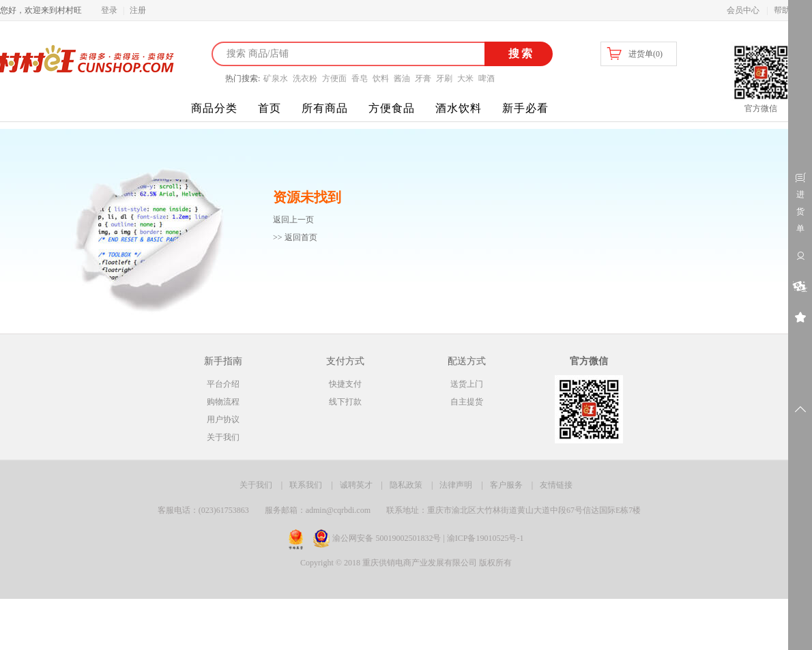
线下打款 (345, 402)
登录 (109, 10)
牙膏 (423, 78)
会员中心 (743, 10)
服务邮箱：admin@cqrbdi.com (318, 510)
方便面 (334, 78)
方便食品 (392, 108)
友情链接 (556, 485)
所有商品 (325, 108)
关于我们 (223, 437)
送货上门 (467, 384)
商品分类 (214, 108)
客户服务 (506, 485)
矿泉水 (276, 78)
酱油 (402, 78)
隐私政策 (406, 485)
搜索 (519, 54)
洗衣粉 (305, 78)
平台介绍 (223, 384)
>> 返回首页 (295, 237)
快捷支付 (345, 384)
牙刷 (444, 78)
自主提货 (467, 402)
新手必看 (525, 108)
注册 (138, 10)
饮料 (381, 78)
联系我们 (306, 485)
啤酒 (487, 78)
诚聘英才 (356, 485)
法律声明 (456, 485)
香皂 (360, 78)
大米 (465, 78)
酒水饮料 (459, 108)
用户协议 (223, 419)
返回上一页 (293, 220)
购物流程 (223, 402)
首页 (270, 108)
